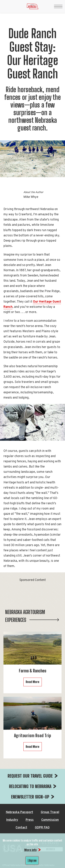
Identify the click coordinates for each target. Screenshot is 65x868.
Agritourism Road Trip (33, 735)
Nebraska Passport (19, 812)
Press (30, 820)
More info (30, 850)
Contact (21, 828)
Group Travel (50, 812)
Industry (12, 820)
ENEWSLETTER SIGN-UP (30, 797)
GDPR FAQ (42, 828)
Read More (32, 682)
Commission (50, 820)
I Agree (32, 860)
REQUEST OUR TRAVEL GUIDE (30, 776)
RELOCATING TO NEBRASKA (30, 786)
